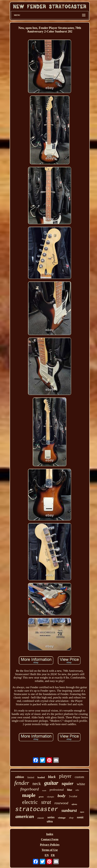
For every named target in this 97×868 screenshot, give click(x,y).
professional (57, 790)
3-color (73, 796)
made (44, 790)
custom (79, 777)
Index (50, 834)
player (65, 776)
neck (37, 784)
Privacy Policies (50, 845)
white (81, 784)
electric (30, 802)
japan (82, 812)
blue (70, 790)
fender (22, 783)
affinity (74, 804)
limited (31, 777)
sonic (80, 817)
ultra (50, 821)
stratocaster (37, 809)
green (41, 797)
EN (47, 855)
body (62, 796)
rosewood (61, 803)
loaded (41, 777)
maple (29, 795)
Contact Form (50, 839)
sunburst (69, 810)
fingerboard (29, 789)
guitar (51, 783)
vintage (62, 818)
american (25, 816)
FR (53, 855)
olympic (51, 797)
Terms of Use (50, 850)
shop (71, 818)
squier (68, 783)
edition (20, 777)
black (52, 777)
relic (77, 790)
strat (46, 802)
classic (41, 818)
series (51, 817)
